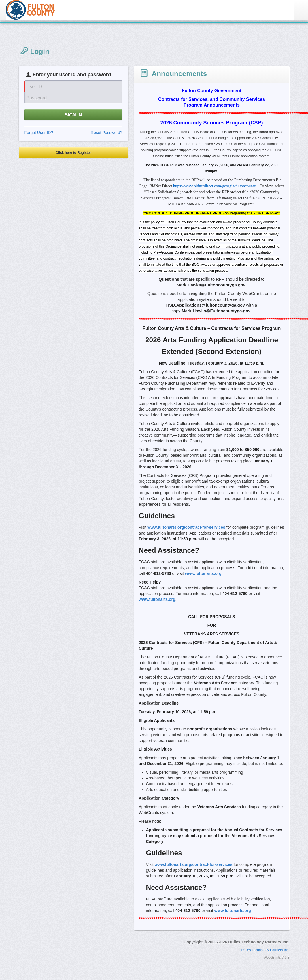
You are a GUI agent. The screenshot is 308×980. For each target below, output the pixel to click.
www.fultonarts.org (203, 573)
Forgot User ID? (39, 133)
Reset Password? (107, 133)
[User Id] (73, 86)
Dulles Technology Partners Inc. (266, 950)
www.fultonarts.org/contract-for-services (186, 527)
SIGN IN (73, 115)
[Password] (73, 98)
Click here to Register (73, 153)
